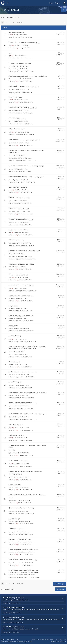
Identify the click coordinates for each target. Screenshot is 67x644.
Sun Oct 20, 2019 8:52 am (25, 544)
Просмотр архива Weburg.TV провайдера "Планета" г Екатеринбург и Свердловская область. (27, 347)
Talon (12, 298)
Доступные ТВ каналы (17, 32)
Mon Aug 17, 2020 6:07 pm (28, 341)
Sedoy (13, 180)
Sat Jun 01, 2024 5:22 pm (25, 92)
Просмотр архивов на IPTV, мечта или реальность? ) (27, 494)
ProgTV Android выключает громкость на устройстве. (28, 393)
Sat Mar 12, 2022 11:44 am (26, 124)
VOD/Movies (13, 285)
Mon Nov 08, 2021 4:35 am (28, 161)
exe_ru (13, 521)
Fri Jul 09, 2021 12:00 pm (25, 192)
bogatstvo (14, 158)
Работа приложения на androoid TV (21, 264)
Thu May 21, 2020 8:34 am (27, 398)
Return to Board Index (8, 589)
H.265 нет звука (14, 240)
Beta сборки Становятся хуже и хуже (21, 176)
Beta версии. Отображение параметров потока (25, 471)
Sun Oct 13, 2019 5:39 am (33, 577)
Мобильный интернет (17, 86)
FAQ (10, 53)
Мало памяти (13, 197)
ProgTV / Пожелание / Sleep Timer (20, 560)
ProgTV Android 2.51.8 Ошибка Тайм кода (23, 413)
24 (15, 66)
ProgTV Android (10, 10)
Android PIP (13, 336)
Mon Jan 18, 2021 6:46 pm (28, 246)
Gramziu (64, 641)
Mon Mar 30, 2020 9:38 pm (26, 440)
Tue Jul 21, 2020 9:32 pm (25, 357)
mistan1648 (19, 419)
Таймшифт (13, 529)
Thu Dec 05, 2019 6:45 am (25, 489)
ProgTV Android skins (16, 460)
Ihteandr (18, 182)
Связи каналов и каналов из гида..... (21, 296)
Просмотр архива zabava (17, 166)
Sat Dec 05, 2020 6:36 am (25, 280)
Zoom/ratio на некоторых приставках (22, 42)
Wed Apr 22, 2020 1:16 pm (29, 419)
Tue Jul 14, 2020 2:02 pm (25, 367)
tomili (12, 328)
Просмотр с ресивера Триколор (20, 63)
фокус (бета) (13, 306)
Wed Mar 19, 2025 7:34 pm (26, 81)
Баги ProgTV (13, 208)
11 (29, 140)
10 (26, 140)
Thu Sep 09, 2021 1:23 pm (28, 182)
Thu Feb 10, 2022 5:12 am (25, 145)
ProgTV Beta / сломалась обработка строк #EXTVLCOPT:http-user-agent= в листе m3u (23, 571)
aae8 (17, 37)
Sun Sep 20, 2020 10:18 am (26, 321)
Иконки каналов (14, 362)
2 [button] (6, 22)
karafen (18, 135)
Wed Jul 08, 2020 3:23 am (28, 377)
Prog (12, 35)
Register (58, 3)
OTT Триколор (14, 118)
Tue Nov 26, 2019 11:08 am (26, 524)
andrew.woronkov (15, 542)
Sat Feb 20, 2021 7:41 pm (25, 225)
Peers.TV (12, 382)
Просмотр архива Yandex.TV (18, 219)
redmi (12, 511)
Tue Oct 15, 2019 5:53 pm (25, 565)
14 (38, 140)
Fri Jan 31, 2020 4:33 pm (25, 479)
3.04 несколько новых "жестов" (20, 230)
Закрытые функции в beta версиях (21, 316)
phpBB (10, 641)
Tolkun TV (12, 129)
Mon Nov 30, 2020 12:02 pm (29, 291)
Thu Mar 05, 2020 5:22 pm (26, 455)
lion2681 (14, 212)
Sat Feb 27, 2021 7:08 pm (25, 203)
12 (32, 140)
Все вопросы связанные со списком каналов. (24, 251)
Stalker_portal (13, 326)
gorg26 (12, 395)
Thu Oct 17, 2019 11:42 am (26, 555)
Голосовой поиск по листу (18, 187)
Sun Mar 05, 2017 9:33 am (25, 58)
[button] (14, 22)
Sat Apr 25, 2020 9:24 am (27, 408)
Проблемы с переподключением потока (23, 372)
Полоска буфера (14, 519)
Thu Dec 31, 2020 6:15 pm (28, 259)
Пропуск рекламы (15, 485)
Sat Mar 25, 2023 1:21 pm (25, 37)
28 (27, 66)
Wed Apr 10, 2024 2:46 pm (26, 102)
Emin (12, 318)
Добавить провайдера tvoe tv (19, 508)
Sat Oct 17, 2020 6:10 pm (26, 311)
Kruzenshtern (15, 79)
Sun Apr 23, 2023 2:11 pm (25, 113)
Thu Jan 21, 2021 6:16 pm (25, 235)
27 (24, 66)
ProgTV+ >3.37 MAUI (15, 97)
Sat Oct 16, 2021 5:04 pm (25, 171)
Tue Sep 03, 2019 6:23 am (25, 48)
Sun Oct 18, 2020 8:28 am (25, 301)
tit (11, 267)
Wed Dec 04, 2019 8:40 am (26, 503)
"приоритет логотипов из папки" (20, 403)
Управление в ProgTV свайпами (20, 540)
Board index (11, 18)
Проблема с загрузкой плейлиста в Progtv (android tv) (28, 76)
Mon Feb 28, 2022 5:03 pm (27, 135)
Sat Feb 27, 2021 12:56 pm (26, 214)
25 (18, 66)
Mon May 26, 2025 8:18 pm (26, 71)
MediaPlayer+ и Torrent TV (18, 107)
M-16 (13, 143)
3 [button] (10, 22)
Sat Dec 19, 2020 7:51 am (25, 269)
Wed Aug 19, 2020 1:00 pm (26, 331)
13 (35, 140)
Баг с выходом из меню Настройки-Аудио (23, 550)
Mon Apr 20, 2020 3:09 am (26, 430)
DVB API (11, 424)
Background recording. (16, 435)
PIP (10, 274)
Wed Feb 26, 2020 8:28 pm (26, 466)
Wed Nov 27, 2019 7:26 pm (27, 514)
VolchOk (14, 243)
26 (21, 66)
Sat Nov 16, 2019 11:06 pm (26, 534)
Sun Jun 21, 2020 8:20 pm (25, 388)
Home (3, 18)
